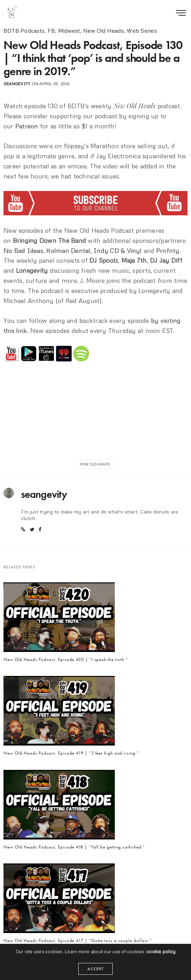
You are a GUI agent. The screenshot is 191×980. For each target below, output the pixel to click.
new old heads (95, 464)
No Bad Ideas (23, 250)
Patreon (27, 126)
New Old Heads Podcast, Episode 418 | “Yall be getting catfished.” (74, 847)
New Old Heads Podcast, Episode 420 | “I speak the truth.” (66, 660)
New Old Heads (104, 31)
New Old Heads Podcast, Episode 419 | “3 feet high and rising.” (71, 753)
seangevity (17, 84)
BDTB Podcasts (24, 31)
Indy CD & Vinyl (118, 250)
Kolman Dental (68, 250)
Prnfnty (168, 250)
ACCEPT (95, 969)
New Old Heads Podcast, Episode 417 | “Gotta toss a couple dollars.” (78, 941)
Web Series (142, 31)
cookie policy (161, 951)
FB (51, 31)
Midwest (69, 31)
